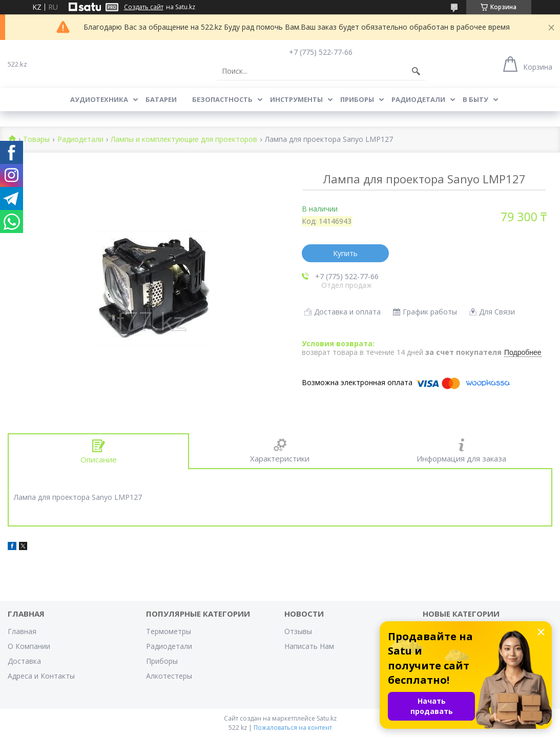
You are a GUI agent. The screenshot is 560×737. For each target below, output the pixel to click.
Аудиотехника (99, 99)
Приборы (357, 99)
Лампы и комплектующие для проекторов (184, 140)
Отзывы (298, 631)
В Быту (475, 99)
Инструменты (296, 99)
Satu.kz (327, 718)
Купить (345, 253)
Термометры (169, 631)
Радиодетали (418, 99)
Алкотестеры (169, 676)
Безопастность (222, 99)
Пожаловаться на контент (293, 728)
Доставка (24, 661)
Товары (36, 140)
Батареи (161, 99)
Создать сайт (144, 7)
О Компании (29, 646)
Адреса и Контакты (41, 676)
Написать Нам (309, 646)
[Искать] (416, 71)
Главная (22, 631)
